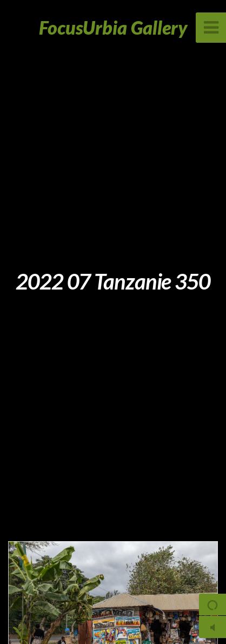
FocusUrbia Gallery (113, 27)
